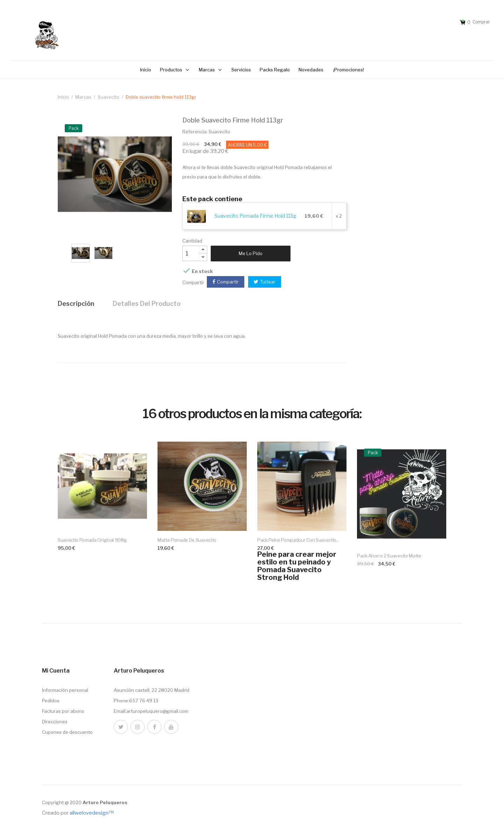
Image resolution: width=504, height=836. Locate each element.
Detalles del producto (147, 304)
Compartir (228, 282)
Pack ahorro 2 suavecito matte (389, 556)
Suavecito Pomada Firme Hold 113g (255, 216)
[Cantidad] (191, 253)
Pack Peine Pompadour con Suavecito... (298, 540)
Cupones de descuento (67, 732)
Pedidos (51, 701)
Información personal (65, 690)
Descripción (76, 304)
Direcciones (55, 722)
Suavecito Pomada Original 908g (92, 540)
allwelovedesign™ (92, 813)
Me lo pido (251, 253)
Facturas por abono (63, 711)
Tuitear (268, 282)
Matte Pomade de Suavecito (187, 540)
